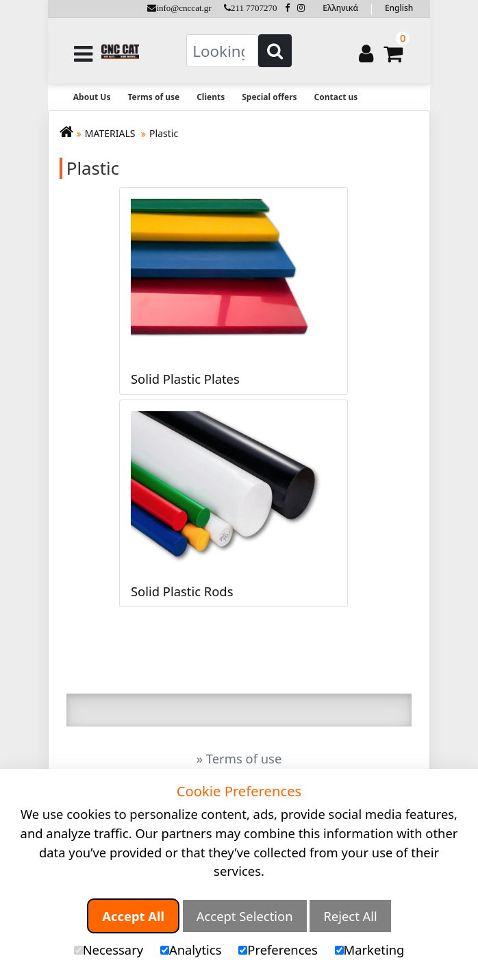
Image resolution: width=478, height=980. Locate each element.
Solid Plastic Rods (182, 591)
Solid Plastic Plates (185, 379)
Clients (211, 97)
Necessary (109, 950)
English (399, 8)
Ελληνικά (340, 8)
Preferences (278, 950)
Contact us (336, 97)
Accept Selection (245, 916)
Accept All (133, 916)
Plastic (164, 133)
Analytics (191, 950)
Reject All (350, 916)
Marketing (370, 950)
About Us (92, 97)
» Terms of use (239, 758)
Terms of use (153, 97)
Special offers (269, 97)
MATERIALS (111, 133)
